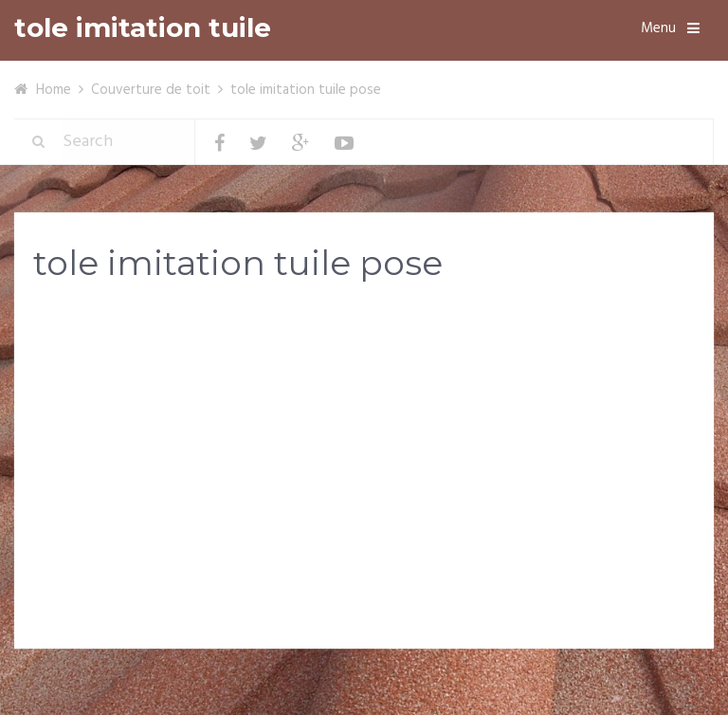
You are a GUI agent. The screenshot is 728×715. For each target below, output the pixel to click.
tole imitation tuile (143, 28)
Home (54, 90)
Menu (658, 28)
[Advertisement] (364, 448)
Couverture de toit (151, 90)
